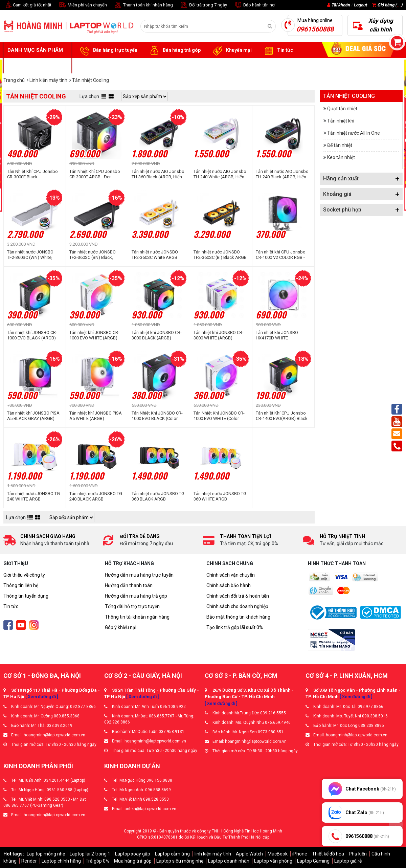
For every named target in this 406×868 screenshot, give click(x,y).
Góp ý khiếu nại (121, 627)
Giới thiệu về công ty (24, 575)
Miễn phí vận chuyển (83, 5)
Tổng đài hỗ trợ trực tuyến (132, 606)
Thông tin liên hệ (21, 585)
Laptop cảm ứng (172, 854)
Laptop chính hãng (61, 861)
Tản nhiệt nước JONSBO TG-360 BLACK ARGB (159, 496)
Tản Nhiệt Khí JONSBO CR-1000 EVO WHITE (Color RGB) (219, 416)
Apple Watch (249, 854)
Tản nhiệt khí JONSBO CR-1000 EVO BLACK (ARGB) (32, 335)
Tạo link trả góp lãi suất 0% (235, 627)
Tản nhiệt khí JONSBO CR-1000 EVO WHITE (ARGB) (94, 335)
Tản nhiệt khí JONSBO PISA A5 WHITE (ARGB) (96, 416)
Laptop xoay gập (133, 854)
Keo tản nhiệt (341, 157)
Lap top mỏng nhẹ (46, 854)
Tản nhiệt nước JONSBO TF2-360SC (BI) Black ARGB (220, 255)
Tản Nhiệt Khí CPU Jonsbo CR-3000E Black (32, 174)
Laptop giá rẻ (348, 861)
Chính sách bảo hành (229, 585)
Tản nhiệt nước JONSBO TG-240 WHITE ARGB (34, 496)
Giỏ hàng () (387, 5)
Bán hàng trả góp (174, 50)
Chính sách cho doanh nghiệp (237, 606)
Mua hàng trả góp (133, 861)
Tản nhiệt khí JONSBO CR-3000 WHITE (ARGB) (219, 335)
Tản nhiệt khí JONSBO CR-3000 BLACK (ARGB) (157, 335)
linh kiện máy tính (213, 854)
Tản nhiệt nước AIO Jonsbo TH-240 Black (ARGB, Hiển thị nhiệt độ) (282, 174)
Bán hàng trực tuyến (108, 50)
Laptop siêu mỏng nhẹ (180, 861)
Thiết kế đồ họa (328, 854)
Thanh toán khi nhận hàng (143, 5)
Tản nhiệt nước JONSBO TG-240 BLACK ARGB (96, 496)
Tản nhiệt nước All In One (354, 133)
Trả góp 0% (97, 861)
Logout (360, 5)
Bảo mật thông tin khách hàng (238, 617)
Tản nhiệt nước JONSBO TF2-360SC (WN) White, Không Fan (30, 255)
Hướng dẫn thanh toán (129, 585)
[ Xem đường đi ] (42, 697)
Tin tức (277, 50)
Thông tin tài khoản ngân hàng (137, 617)
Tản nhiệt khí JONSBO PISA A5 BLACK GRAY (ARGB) (33, 416)
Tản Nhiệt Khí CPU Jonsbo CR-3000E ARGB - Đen (95, 174)
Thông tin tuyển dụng (26, 596)
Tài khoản (341, 5)
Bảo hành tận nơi (255, 5)
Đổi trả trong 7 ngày (203, 5)
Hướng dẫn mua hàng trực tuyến (139, 575)
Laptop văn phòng (273, 861)
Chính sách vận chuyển (231, 575)
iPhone (300, 854)
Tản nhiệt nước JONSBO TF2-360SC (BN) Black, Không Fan (93, 255)
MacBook (278, 854)
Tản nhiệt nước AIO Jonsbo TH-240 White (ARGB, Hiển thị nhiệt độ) (220, 174)
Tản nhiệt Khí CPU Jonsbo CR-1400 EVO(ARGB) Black (282, 416)
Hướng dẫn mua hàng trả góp (136, 596)
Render (29, 861)
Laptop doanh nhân (229, 861)
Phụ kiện (358, 854)
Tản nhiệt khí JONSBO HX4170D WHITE (277, 335)
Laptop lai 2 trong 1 (90, 854)
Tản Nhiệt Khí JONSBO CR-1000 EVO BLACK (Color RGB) (157, 416)
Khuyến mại (231, 50)
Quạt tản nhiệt (342, 109)
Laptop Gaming (313, 861)
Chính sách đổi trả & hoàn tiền (238, 596)
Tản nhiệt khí (341, 121)
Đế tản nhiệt (340, 145)
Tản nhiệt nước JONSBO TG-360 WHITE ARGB (221, 496)
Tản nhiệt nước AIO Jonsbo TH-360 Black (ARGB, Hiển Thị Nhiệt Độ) (158, 174)
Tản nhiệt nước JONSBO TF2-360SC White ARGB (155, 255)
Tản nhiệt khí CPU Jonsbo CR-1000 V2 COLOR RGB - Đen (281, 255)
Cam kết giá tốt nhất (27, 5)
